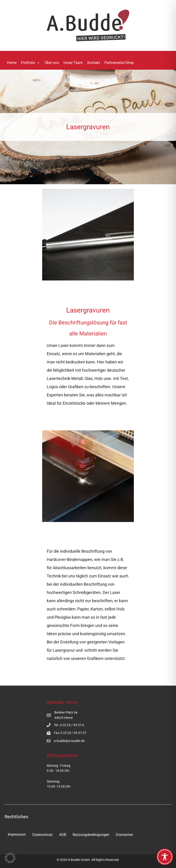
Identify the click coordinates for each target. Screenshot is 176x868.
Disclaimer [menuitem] (124, 835)
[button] (143, 63)
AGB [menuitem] (63, 835)
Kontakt (94, 63)
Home (12, 63)
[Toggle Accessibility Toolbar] (165, 857)
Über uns (52, 63)
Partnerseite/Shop (119, 63)
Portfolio (31, 63)
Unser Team (73, 63)
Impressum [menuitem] (17, 834)
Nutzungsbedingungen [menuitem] (91, 835)
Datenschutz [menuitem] (43, 835)
